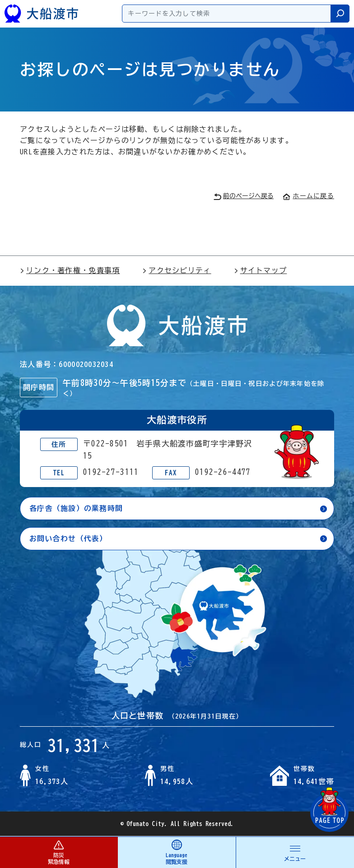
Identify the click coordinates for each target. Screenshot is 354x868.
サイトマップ (261, 270)
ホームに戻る (308, 196)
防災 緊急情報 (59, 852)
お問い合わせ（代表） (68, 538)
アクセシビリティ (177, 270)
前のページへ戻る (244, 197)
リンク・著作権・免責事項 (70, 270)
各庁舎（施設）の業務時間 (76, 508)
